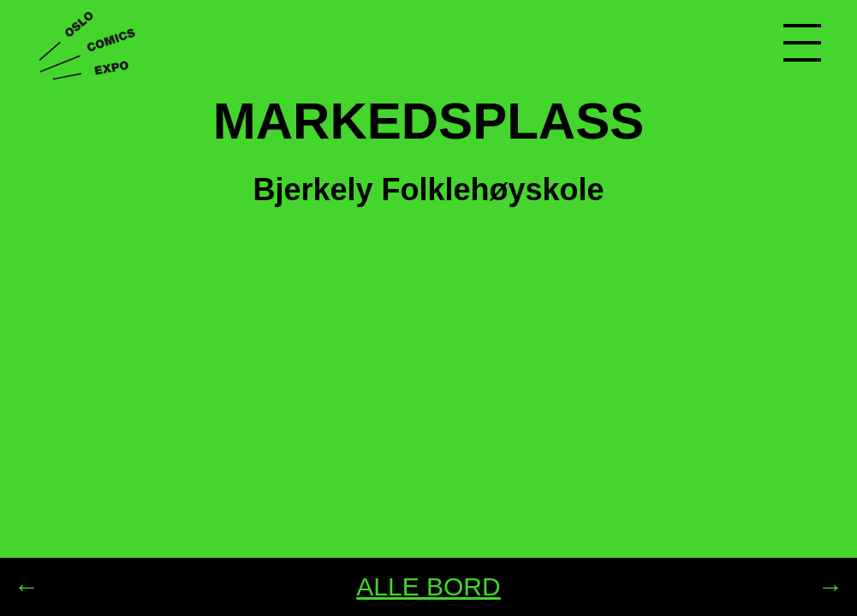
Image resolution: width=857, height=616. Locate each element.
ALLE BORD (428, 586)
